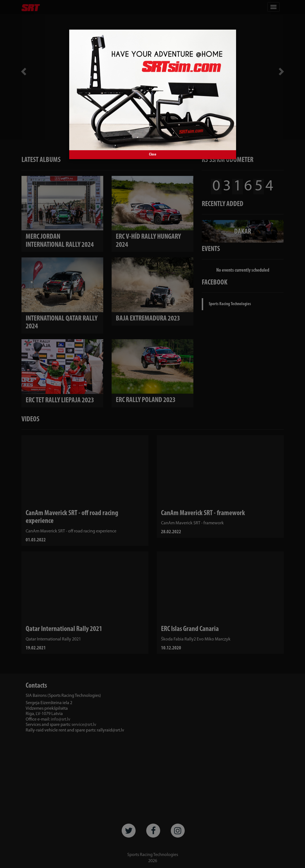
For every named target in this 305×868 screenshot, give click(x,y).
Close (153, 155)
